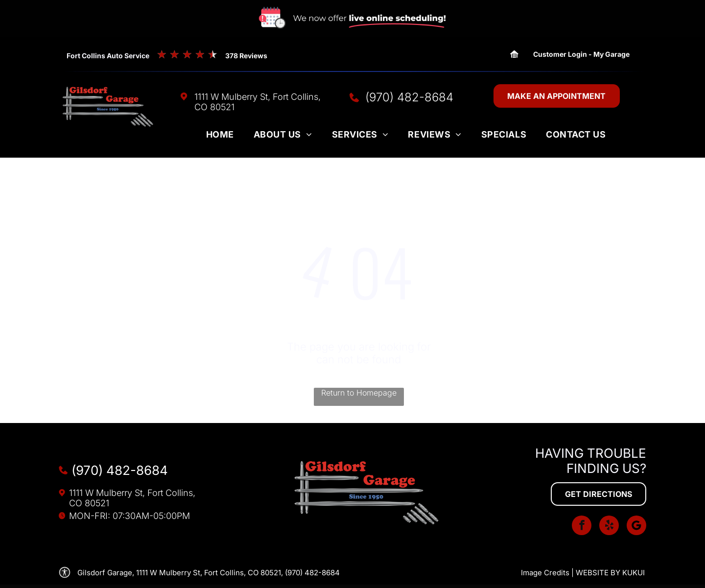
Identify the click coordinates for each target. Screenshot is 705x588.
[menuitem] (220, 137)
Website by (598, 573)
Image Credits (545, 573)
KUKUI (634, 573)
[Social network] (636, 527)
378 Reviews (246, 56)
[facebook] (582, 527)
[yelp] (609, 527)
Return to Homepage (359, 393)
